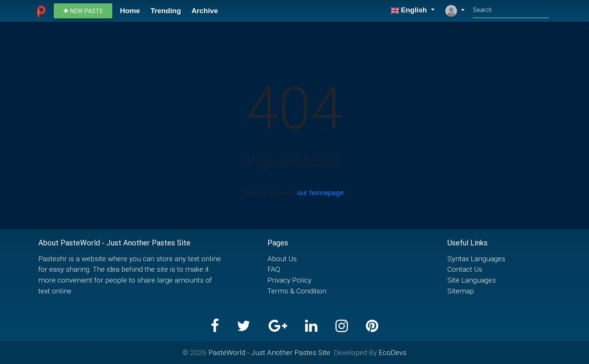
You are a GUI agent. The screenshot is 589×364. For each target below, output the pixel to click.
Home (130, 11)
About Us (282, 259)
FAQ (274, 269)
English (410, 10)
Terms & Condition (297, 291)
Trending (166, 11)
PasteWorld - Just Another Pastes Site (269, 352)
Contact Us (465, 269)
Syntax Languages (476, 259)
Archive (205, 11)
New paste (83, 11)
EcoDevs (393, 352)
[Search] (511, 11)
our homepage (320, 193)
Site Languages (472, 280)
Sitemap (461, 291)
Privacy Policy (289, 280)
